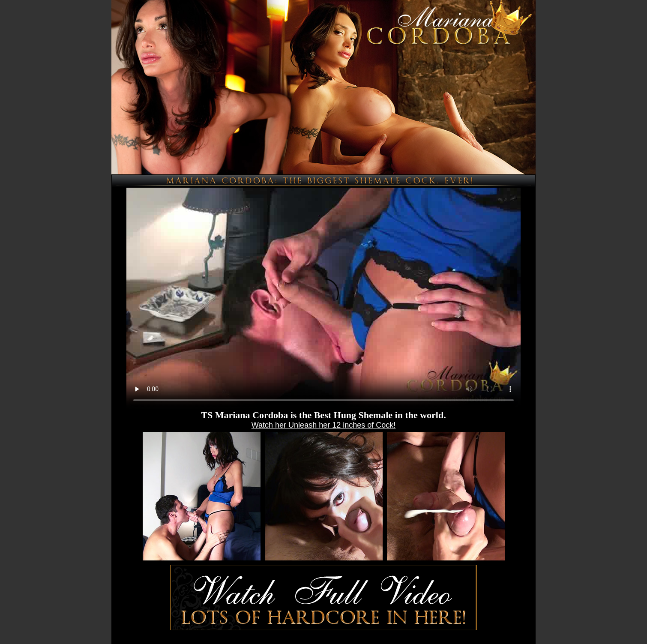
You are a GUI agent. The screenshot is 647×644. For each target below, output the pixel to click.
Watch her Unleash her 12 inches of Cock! (324, 425)
